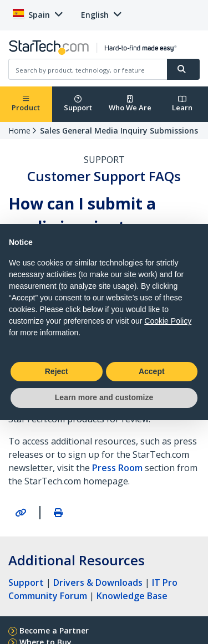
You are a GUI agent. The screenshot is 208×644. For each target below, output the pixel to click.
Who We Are (130, 104)
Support (78, 104)
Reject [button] (57, 371)
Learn (182, 104)
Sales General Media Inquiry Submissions (119, 131)
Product (26, 104)
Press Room (117, 468)
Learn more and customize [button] (104, 397)
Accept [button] (152, 371)
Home (19, 131)
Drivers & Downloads (98, 582)
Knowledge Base (132, 596)
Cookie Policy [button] (168, 321)
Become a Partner (54, 630)
